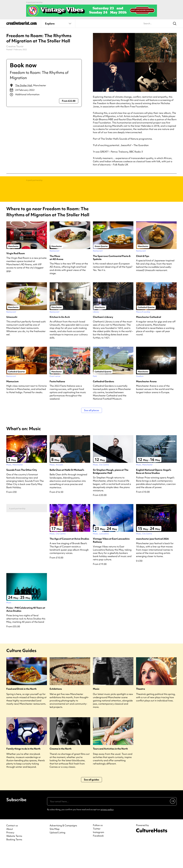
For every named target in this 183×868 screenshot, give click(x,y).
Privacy (10, 854)
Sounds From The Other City (22, 491)
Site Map (55, 850)
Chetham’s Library (103, 338)
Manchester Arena (146, 403)
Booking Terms (14, 861)
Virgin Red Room (16, 275)
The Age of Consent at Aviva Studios (69, 560)
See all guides (91, 801)
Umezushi (12, 338)
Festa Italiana (57, 403)
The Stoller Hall (24, 85)
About (10, 850)
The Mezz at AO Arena (56, 279)
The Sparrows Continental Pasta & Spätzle (112, 279)
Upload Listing (57, 854)
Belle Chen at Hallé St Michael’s (67, 491)
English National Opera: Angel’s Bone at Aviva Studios (154, 493)
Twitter (97, 850)
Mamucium (12, 403)
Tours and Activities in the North (110, 770)
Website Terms (14, 857)
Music (96, 710)
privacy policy (107, 831)
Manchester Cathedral (149, 338)
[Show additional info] (44, 95)
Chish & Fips (143, 278)
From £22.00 (69, 101)
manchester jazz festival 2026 (152, 560)
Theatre (141, 710)
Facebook (98, 857)
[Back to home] (22, 24)
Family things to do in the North (23, 770)
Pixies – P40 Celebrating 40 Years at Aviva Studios (26, 631)
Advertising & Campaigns (63, 847)
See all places (92, 432)
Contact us (12, 847)
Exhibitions (56, 710)
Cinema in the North (61, 770)
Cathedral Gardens (104, 403)
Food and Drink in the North (21, 710)
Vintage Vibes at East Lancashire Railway (111, 562)
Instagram (99, 854)
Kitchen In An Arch (60, 338)
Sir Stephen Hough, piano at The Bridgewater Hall (111, 493)
